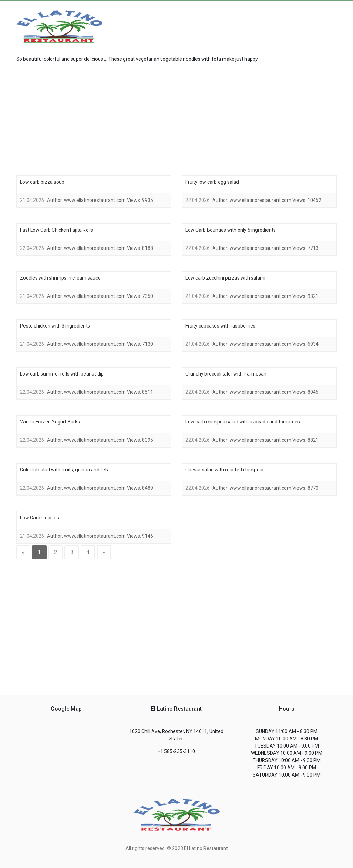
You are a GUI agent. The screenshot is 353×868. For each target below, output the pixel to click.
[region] (176, 118)
